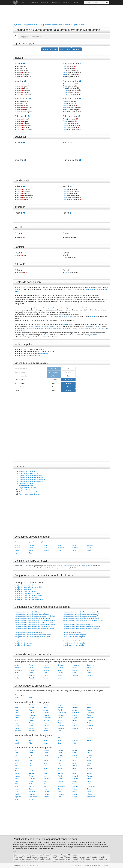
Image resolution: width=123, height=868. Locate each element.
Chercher (61, 665)
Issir (88, 766)
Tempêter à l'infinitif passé (23, 645)
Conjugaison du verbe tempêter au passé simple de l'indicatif (34, 622)
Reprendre (18, 797)
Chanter (46, 665)
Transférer (18, 731)
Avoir (16, 698)
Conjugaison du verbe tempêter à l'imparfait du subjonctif (81, 618)
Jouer (60, 670)
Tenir (31, 784)
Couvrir (31, 758)
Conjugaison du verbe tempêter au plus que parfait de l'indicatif (35, 620)
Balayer (17, 713)
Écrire (89, 761)
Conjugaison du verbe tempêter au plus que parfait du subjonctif (83, 620)
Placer (31, 710)
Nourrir (60, 740)
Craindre (75, 758)
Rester (60, 675)
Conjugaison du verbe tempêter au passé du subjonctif (80, 616)
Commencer (62, 713)
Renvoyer (90, 726)
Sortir (60, 797)
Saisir (60, 743)
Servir (45, 781)
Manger (60, 707)
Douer (17, 707)
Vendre (31, 799)
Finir (16, 738)
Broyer (60, 705)
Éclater (46, 545)
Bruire (60, 753)
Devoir (17, 761)
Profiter (17, 675)
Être (30, 698)
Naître (46, 771)
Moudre (31, 771)
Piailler (17, 550)
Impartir (46, 738)
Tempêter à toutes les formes (28, 488)
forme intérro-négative (45, 308)
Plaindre (17, 794)
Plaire (45, 773)
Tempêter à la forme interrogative (25, 591)
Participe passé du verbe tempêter (74, 637)
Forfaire (75, 763)
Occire (75, 771)
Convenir (17, 789)
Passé (66, 143)
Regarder (32, 675)
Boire (16, 753)
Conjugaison (56, 3)
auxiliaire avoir (44, 354)
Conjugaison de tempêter (27, 471)
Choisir (75, 738)
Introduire (32, 792)
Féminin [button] (68, 380)
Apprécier (32, 705)
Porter (89, 673)
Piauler (31, 550)
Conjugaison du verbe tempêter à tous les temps (42, 607)
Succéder (76, 728)
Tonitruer (61, 548)
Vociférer (75, 548)
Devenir (61, 789)
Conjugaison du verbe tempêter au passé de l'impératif (32, 637)
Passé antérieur (71, 99)
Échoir (75, 761)
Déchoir (46, 761)
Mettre (46, 768)
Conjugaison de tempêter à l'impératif (31, 482)
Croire (46, 758)
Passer (60, 673)
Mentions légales (75, 865)
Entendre (75, 789)
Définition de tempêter (26, 486)
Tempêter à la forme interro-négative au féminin (30, 599)
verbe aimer (18, 289)
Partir (60, 792)
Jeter (45, 707)
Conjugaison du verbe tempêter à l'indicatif (28, 612)
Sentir (31, 781)
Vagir (74, 550)
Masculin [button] (54, 380)
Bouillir (46, 753)
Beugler (32, 548)
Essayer (32, 718)
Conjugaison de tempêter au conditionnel (32, 480)
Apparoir (61, 750)
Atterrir (60, 738)
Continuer (76, 665)
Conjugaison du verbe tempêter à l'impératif (29, 633)
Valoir (16, 786)
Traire (45, 784)
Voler (60, 678)
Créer (89, 705)
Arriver (31, 665)
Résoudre (47, 779)
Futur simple (21, 116)
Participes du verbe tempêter (72, 633)
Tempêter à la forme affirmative (25, 585)
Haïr (30, 738)
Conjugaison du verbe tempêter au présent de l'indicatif (32, 614)
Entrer (89, 668)
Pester (75, 545)
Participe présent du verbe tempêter (74, 635)
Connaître (90, 755)
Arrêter (17, 665)
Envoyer (32, 707)
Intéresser (47, 670)
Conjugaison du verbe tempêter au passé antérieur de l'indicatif (35, 624)
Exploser (32, 545)
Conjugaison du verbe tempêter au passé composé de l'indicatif (35, 616)
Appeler (61, 710)
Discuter (32, 668)
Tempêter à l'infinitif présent (23, 643)
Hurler (60, 550)
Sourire (75, 797)
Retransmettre (34, 797)
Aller (16, 750)
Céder (74, 705)
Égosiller (46, 550)
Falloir (46, 763)
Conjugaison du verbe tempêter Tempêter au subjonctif (80, 612)
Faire (31, 763)
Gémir (89, 550)
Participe (20, 247)
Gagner (31, 670)
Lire (30, 768)
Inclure (75, 766)
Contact (106, 865)
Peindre (32, 773)
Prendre (17, 776)
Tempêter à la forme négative (24, 589)
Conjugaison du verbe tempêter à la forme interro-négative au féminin (58, 30)
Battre (31, 753)
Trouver (46, 678)
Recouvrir (47, 794)
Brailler (89, 548)
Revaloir (61, 779)
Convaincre (33, 789)
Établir (17, 740)
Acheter (46, 710)
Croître (60, 758)
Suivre (75, 781)
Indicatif (19, 58)
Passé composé (71, 64)
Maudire (90, 768)
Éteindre (90, 789)
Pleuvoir (61, 773)
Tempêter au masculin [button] (50, 49)
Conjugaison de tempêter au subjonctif (31, 477)
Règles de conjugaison (28, 282)
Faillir (16, 763)
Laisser (75, 670)
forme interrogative (62, 324)
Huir (59, 766)
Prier (74, 723)
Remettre (76, 794)
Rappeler (46, 726)
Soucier (46, 728)
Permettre (90, 792)
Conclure (61, 755)
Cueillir (89, 758)
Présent (19, 64)
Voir (74, 784)
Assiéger (46, 705)
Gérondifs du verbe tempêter (72, 641)
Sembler (75, 675)
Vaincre (31, 786)
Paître (89, 771)
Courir (17, 758)
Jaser (31, 553)
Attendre (75, 786)
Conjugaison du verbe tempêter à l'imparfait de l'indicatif (33, 618)
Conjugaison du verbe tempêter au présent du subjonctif (81, 614)
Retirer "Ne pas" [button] (65, 49)
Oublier (89, 720)
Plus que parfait (70, 81)
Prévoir (31, 776)
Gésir (45, 766)
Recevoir (75, 776)
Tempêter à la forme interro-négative (26, 597)
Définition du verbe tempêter (31, 561)
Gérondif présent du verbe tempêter (74, 643)
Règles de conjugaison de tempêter (30, 473)
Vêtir (45, 786)
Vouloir (89, 784)
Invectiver (90, 545)
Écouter (75, 668)
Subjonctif (20, 137)
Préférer (90, 723)
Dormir (60, 761)
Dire (30, 761)
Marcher (90, 670)
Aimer (16, 705)
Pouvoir (17, 773)
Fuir (30, 766)
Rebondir (75, 740)
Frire (16, 766)
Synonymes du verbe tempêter (32, 537)
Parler (45, 673)
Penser (75, 673)
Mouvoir (75, 768)
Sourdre (61, 781)
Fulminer (17, 545)
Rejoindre (61, 794)
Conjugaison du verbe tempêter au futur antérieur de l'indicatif (34, 628)
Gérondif (20, 264)
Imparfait (19, 81)
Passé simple (21, 99)
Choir (89, 753)
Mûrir (45, 740)
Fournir (31, 740)
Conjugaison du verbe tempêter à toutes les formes (44, 575)
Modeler (75, 707)
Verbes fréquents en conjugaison (29, 494)
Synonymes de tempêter (27, 484)
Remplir (17, 743)
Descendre (47, 789)
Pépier (17, 553)
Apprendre (61, 786)
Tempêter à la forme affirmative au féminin (28, 587)
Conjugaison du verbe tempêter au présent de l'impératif (33, 635)
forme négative (66, 308)
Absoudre (32, 750)
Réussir (46, 743)
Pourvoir (90, 773)
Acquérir (46, 750)
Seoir (16, 781)
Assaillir (75, 750)
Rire (45, 776)
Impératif (20, 207)
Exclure (17, 792)
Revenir (46, 797)
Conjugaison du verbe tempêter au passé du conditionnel (81, 628)
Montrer (32, 673)
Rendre (17, 779)
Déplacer (32, 715)
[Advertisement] (62, 14)
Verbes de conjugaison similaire (29, 492)
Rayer (31, 726)
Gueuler (17, 548)
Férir (60, 763)
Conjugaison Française (28, 3)
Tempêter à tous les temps (27, 490)
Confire (75, 755)
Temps (75, 3)
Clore (16, 755)
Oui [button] (68, 383)
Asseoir (89, 750)
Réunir (31, 743)
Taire (16, 784)
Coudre (31, 755)
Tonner (60, 545)
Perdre (75, 792)
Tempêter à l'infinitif (21, 641)
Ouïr (59, 771)
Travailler (32, 678)
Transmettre (91, 797)
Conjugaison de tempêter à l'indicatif (30, 475)
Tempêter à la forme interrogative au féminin (29, 595)
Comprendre (91, 786)
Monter (17, 673)
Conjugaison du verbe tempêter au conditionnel (78, 624)
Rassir (60, 776)
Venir (16, 799)
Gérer (60, 718)
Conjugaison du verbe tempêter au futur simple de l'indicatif (34, 626)
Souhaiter (90, 675)
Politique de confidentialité (92, 865)
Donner (60, 668)
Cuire (74, 753)
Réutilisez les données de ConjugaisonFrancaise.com (45, 839)
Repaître (32, 779)
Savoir (89, 779)
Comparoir (47, 755)
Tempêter (44, 3)
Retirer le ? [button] (77, 49)
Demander (18, 668)
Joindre (17, 768)
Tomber (17, 678)
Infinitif (18, 227)
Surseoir (90, 781)
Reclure (89, 776)
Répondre (90, 794)
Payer (89, 707)
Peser (16, 710)
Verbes (66, 3)
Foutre (89, 763)
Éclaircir (90, 738)
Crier (45, 548)
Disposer (46, 668)
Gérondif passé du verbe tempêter (74, 645)
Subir (74, 743)
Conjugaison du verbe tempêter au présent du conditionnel (81, 626)
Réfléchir (90, 740)
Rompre (75, 779)
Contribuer (90, 665)
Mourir (60, 768)
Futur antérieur (70, 116)
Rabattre (32, 794)
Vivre (60, 784)
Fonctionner (18, 670)
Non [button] (54, 383)
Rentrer (46, 675)
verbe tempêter (21, 287)
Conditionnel (22, 181)
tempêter (93, 316)
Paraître (46, 792)
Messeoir (18, 771)
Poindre (75, 773)
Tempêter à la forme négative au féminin (28, 593)
